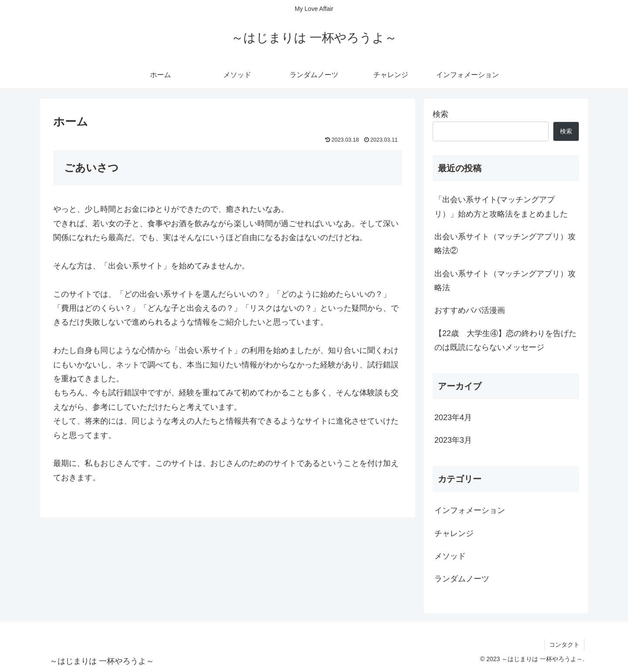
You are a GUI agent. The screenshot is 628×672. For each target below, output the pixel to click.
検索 (440, 114)
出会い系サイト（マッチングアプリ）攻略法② (505, 244)
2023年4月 (453, 417)
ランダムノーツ (462, 579)
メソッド (450, 556)
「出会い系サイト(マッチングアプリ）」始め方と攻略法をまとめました (501, 207)
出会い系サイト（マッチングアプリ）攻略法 (505, 281)
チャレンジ (454, 533)
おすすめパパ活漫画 (470, 310)
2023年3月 (453, 440)
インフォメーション (470, 510)
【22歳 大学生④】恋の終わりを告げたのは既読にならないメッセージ (505, 340)
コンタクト (564, 645)
